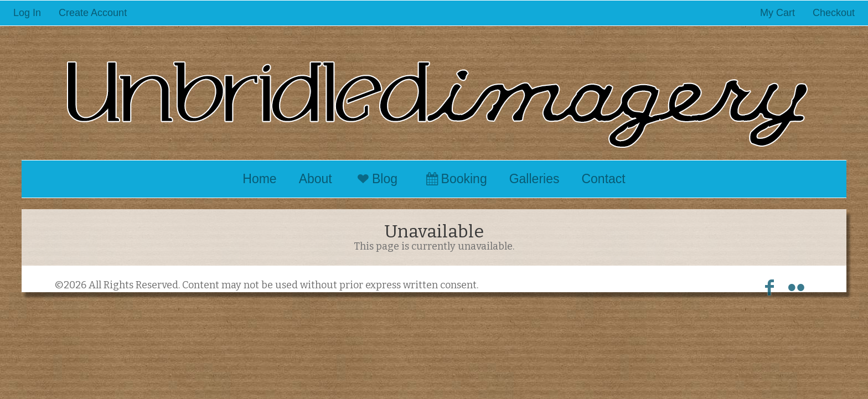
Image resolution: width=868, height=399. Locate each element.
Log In (27, 13)
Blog (376, 179)
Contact (603, 179)
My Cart (779, 13)
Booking (455, 179)
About (316, 179)
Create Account (93, 13)
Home (259, 179)
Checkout (834, 13)
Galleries (534, 179)
